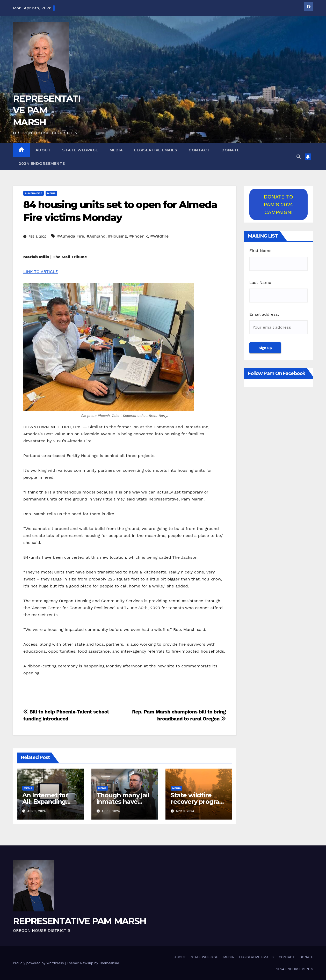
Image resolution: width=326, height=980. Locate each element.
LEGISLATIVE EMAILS (156, 150)
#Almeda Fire (71, 236)
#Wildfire (159, 236)
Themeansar (109, 963)
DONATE (230, 150)
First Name (260, 251)
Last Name (260, 282)
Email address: (264, 314)
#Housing (117, 236)
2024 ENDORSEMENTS (42, 164)
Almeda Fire (34, 193)
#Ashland (96, 236)
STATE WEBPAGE (80, 150)
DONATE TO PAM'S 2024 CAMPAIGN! (278, 204)
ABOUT (43, 150)
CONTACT (199, 150)
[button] (299, 157)
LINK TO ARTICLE (41, 272)
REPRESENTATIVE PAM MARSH (47, 110)
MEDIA (116, 150)
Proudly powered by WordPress (39, 963)
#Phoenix (138, 236)
